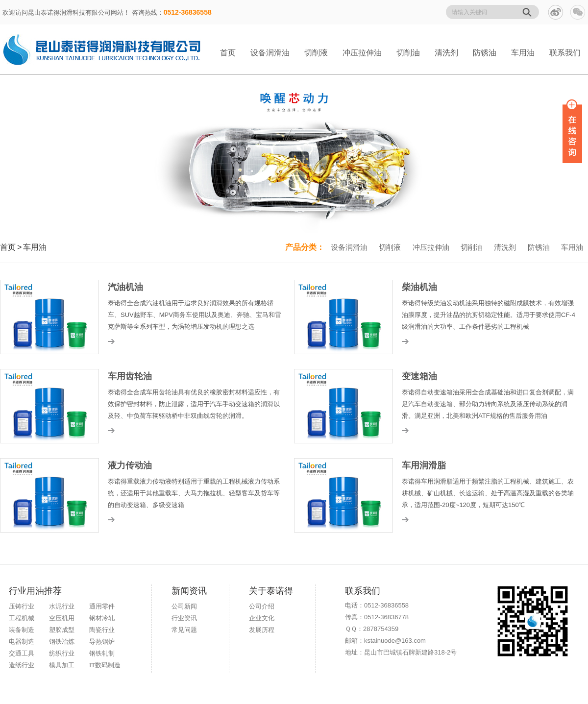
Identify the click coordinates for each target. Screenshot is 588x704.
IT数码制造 (105, 665)
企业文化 (262, 618)
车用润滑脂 (424, 465)
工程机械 (22, 618)
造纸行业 (22, 665)
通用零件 (102, 606)
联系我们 (565, 53)
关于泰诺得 (271, 591)
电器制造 (22, 642)
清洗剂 (446, 53)
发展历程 (262, 630)
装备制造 (22, 630)
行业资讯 (184, 618)
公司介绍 (262, 606)
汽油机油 (125, 287)
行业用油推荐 (35, 591)
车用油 (523, 53)
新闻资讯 (189, 591)
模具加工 (62, 665)
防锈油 (485, 53)
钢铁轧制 (102, 653)
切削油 (408, 53)
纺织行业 (62, 653)
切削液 (316, 53)
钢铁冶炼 (62, 642)
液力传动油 (130, 465)
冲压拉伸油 (362, 53)
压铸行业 (22, 606)
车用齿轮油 (130, 376)
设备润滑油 (270, 53)
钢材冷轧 (102, 618)
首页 (228, 53)
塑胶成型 (62, 630)
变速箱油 (419, 376)
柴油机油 (419, 287)
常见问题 (184, 630)
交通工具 (22, 653)
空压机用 (62, 618)
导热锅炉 (102, 642)
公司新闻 (184, 606)
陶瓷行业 (102, 630)
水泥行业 (62, 606)
